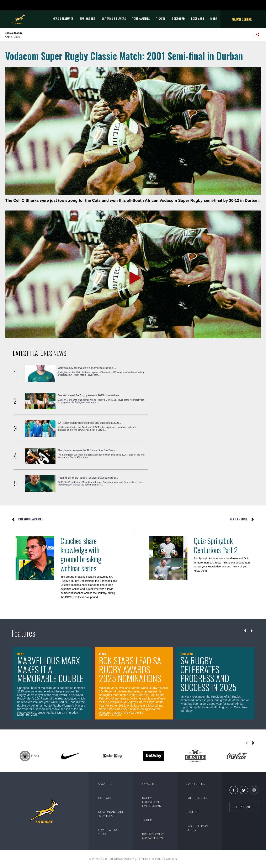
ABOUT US (105, 784)
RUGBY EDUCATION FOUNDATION (152, 802)
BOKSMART (198, 19)
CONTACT (105, 798)
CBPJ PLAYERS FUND (108, 832)
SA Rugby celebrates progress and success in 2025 (208, 674)
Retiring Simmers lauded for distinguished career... (88, 478)
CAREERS (193, 812)
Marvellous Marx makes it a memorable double (50, 669)
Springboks (87, 19)
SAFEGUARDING (197, 798)
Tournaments (141, 19)
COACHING (150, 784)
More (214, 19)
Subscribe (244, 807)
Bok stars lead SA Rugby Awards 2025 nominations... (89, 395)
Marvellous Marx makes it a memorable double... (87, 368)
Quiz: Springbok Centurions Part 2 (216, 545)
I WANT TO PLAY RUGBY (197, 828)
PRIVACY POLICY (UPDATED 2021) (154, 836)
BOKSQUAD (178, 19)
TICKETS (161, 19)
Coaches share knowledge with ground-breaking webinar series (81, 554)
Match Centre (242, 19)
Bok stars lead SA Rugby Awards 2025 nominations (130, 669)
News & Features (63, 19)
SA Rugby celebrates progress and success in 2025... (90, 423)
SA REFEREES (196, 784)
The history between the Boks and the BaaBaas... (87, 450)
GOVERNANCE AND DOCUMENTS (111, 814)
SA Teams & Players (114, 19)
